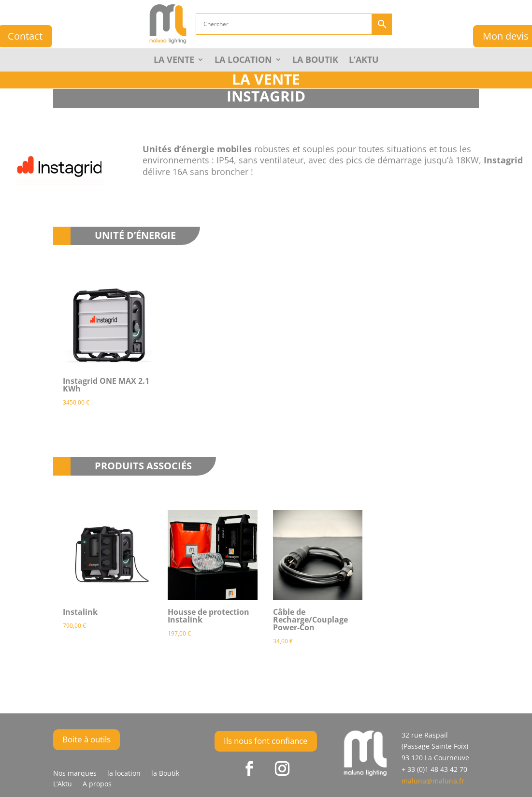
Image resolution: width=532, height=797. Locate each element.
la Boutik (315, 61)
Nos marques (75, 774)
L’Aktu (364, 61)
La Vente (174, 61)
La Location (243, 61)
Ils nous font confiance (266, 741)
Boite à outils (86, 739)
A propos (97, 784)
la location (124, 774)
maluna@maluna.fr (433, 781)
